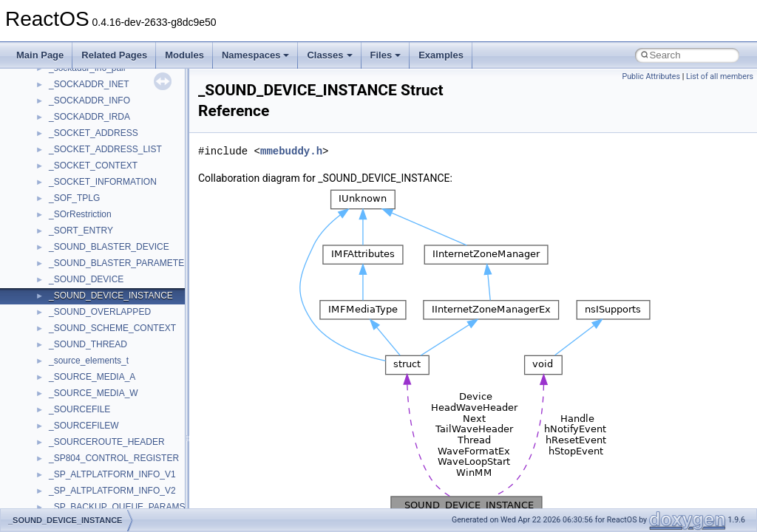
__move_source (80, 204)
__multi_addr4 (77, 318)
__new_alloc (74, 366)
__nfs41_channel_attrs (94, 497)
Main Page (40, 55)
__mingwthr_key (81, 171)
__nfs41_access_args (92, 399)
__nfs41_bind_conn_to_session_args (122, 432)
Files (386, 55)
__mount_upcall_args (91, 188)
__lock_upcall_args (87, 74)
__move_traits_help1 (90, 285)
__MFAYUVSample (87, 155)
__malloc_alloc (78, 106)
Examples (441, 55)
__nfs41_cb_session (89, 480)
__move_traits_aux (86, 236)
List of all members (720, 76)
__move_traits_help (88, 269)
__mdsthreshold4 (83, 139)
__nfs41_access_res (89, 415)
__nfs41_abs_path (85, 383)
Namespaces (256, 55)
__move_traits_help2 (90, 301)
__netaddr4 (71, 350)
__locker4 (68, 90)
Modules (184, 55)
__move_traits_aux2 (89, 253)
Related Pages (114, 55)
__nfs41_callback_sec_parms (107, 464)
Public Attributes (651, 76)
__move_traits (77, 220)
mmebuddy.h (291, 151)
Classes (329, 55)
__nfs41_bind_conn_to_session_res (120, 448)
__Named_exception (89, 334)
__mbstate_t (73, 123)
